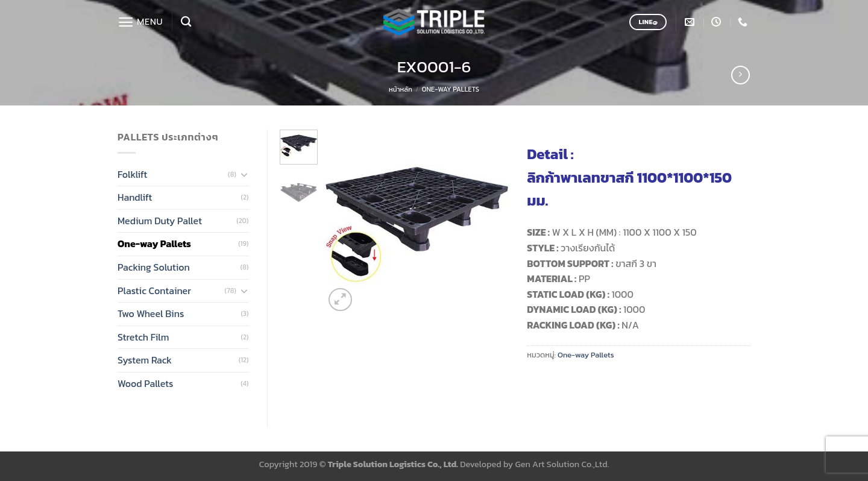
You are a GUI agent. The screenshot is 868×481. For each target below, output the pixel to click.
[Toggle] (244, 174)
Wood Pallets (145, 383)
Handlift (135, 197)
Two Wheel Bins (151, 313)
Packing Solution (154, 267)
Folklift (132, 174)
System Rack (145, 360)
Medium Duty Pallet (160, 221)
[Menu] (140, 22)
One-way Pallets (451, 89)
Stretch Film (143, 337)
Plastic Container (154, 291)
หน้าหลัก (401, 89)
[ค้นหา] (186, 22)
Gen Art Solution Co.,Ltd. (562, 464)
